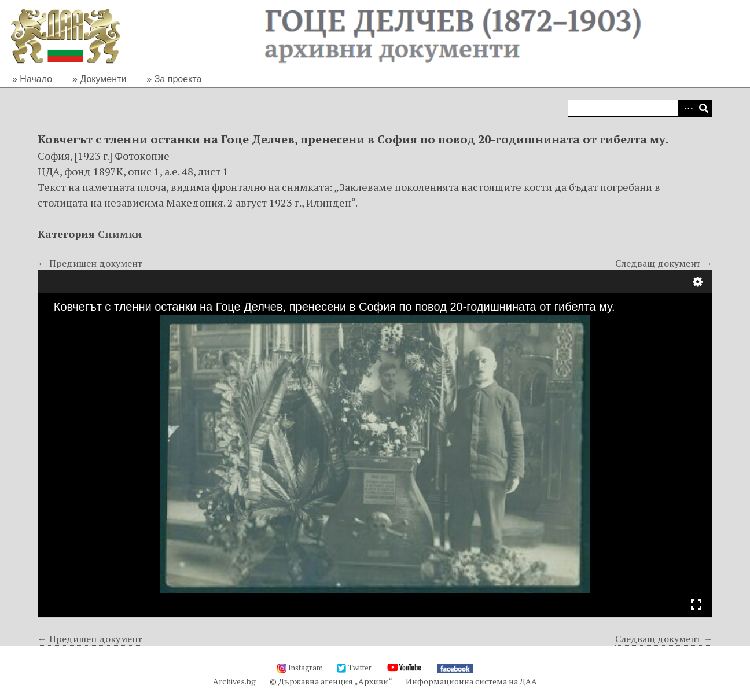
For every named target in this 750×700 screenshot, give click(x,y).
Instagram (301, 668)
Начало (36, 79)
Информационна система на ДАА (471, 681)
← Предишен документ (90, 263)
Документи (103, 79)
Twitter (355, 668)
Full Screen (696, 605)
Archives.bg (234, 681)
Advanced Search (686, 108)
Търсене (704, 108)
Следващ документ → (664, 263)
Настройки (698, 282)
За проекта (178, 79)
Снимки (120, 234)
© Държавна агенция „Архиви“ (331, 681)
